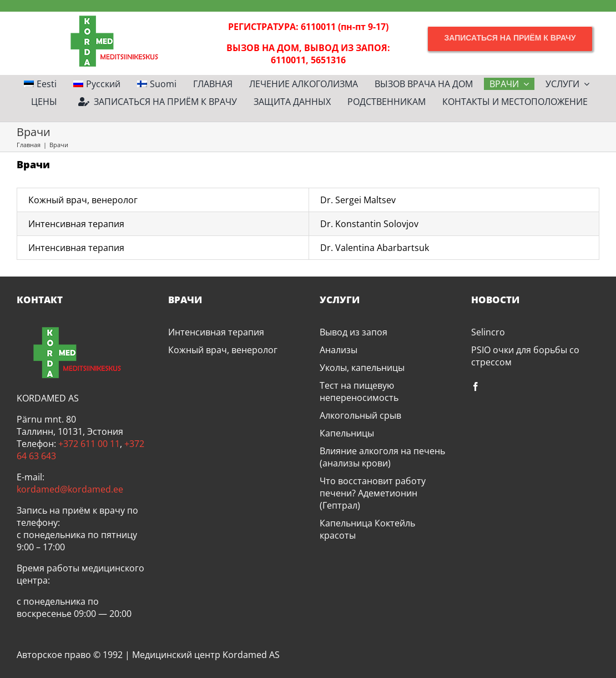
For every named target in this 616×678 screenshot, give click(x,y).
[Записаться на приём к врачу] (510, 38)
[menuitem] (40, 84)
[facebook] (476, 386)
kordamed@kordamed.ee (70, 489)
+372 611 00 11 (89, 444)
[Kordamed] (106, 16)
